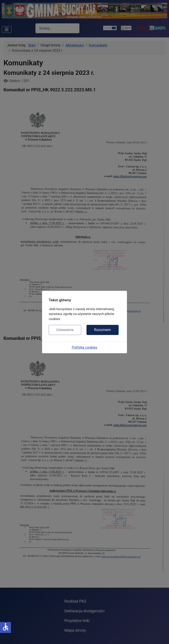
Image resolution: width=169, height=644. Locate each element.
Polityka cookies (84, 347)
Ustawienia (65, 330)
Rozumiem (103, 330)
